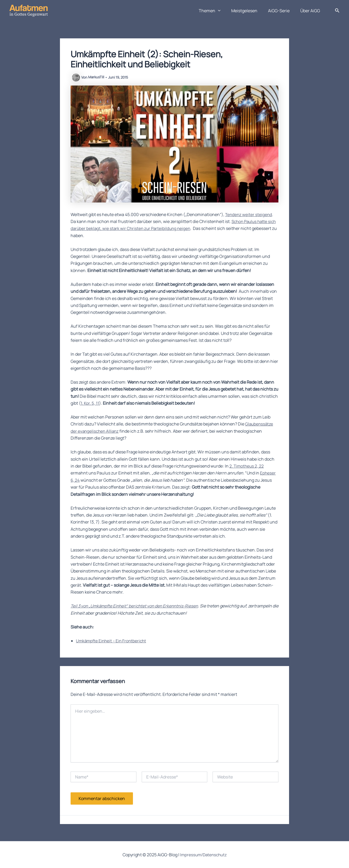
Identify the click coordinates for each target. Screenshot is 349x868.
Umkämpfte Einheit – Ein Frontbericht (112, 641)
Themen (217, 11)
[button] (337, 11)
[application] (225, 11)
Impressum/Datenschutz (203, 855)
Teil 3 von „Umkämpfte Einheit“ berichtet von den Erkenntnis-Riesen (137, 606)
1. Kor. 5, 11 (90, 403)
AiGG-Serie (282, 11)
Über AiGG (311, 11)
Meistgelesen (250, 11)
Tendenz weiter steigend (249, 214)
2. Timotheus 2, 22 (247, 466)
